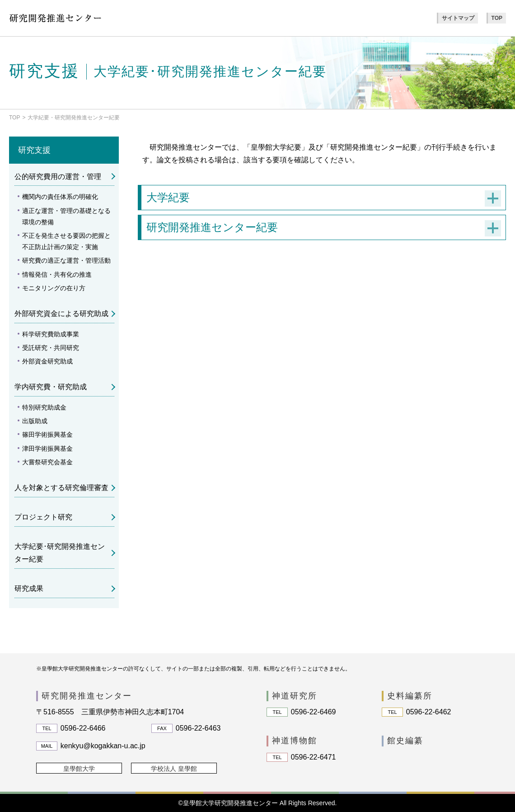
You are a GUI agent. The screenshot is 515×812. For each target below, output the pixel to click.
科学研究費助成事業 (51, 334)
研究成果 (29, 588)
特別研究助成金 (44, 407)
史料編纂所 (410, 696)
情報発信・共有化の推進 (57, 274)
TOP (497, 18)
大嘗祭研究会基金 (47, 462)
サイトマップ (458, 18)
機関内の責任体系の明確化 (60, 197)
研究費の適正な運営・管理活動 (66, 260)
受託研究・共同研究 (51, 348)
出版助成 (35, 421)
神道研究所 (295, 696)
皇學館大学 (79, 769)
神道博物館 (295, 741)
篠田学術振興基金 (47, 434)
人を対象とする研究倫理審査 (61, 488)
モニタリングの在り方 (54, 288)
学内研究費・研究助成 (51, 387)
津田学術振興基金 (47, 448)
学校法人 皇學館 (174, 769)
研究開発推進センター (87, 696)
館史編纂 (405, 741)
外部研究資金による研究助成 (61, 314)
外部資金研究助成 (47, 361)
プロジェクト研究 (43, 517)
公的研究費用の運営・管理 (58, 177)
